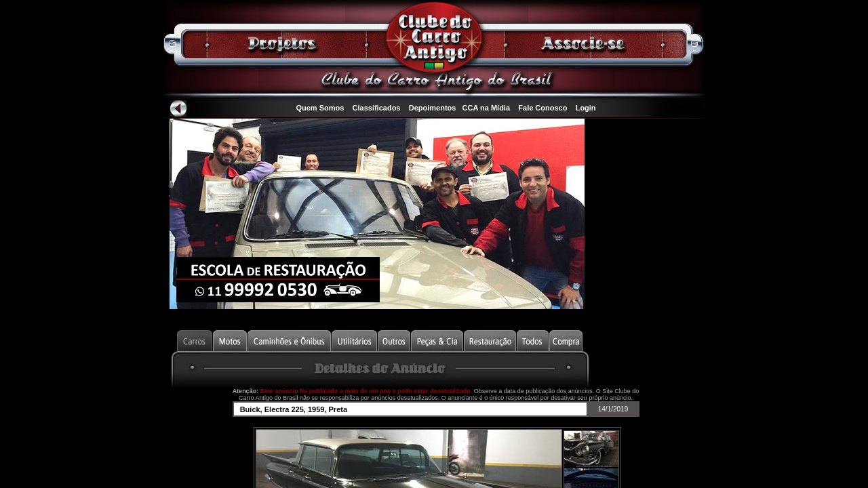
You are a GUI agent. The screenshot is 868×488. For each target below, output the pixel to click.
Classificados (377, 108)
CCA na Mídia (487, 108)
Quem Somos (320, 108)
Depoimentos (433, 108)
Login (586, 108)
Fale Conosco (542, 108)
